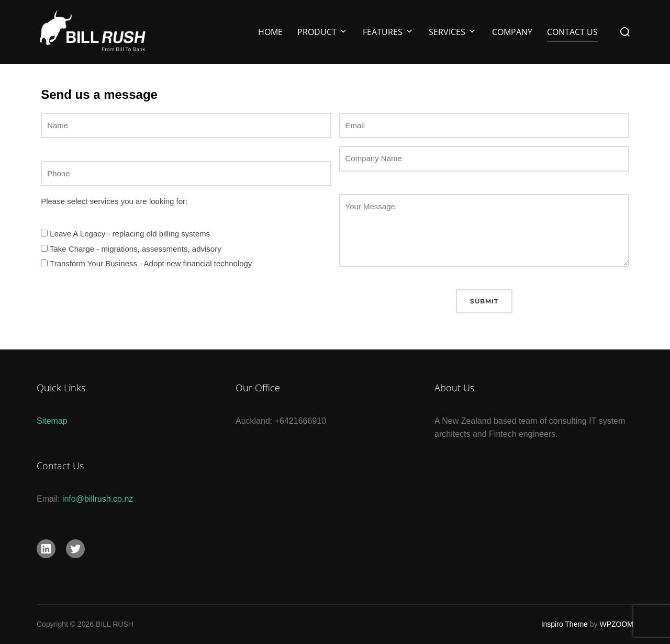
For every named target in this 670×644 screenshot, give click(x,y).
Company (512, 32)
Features (388, 32)
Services (453, 32)
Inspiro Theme (565, 624)
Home (270, 32)
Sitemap (52, 421)
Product (323, 32)
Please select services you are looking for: (114, 201)
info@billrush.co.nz (98, 499)
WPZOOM (616, 624)
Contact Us (572, 32)
